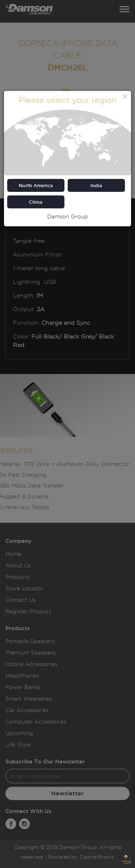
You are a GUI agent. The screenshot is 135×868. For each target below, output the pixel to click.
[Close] (125, 96)
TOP (127, 862)
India (96, 185)
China (36, 202)
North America (36, 185)
